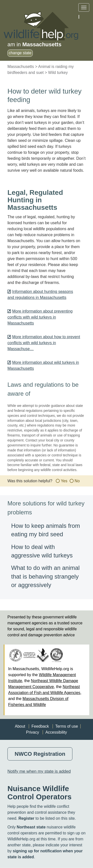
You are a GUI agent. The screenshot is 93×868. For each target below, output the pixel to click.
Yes (64, 481)
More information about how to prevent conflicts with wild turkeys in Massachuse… (44, 343)
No (77, 481)
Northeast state (31, 827)
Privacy (32, 732)
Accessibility (56, 732)
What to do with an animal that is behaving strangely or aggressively (45, 576)
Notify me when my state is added (39, 771)
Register (26, 818)
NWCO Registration (40, 754)
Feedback (40, 726)
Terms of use (67, 726)
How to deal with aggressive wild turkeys (42, 551)
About (20, 726)
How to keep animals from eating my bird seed (46, 530)
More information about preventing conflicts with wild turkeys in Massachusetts (40, 317)
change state (20, 53)
